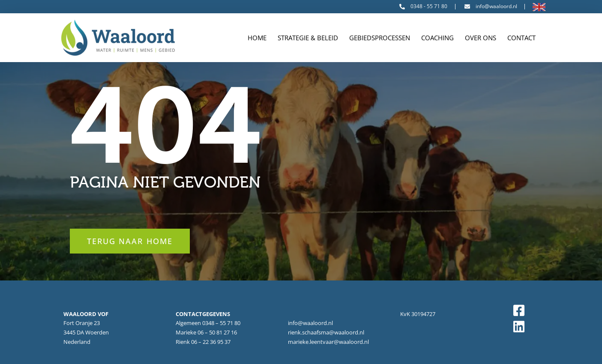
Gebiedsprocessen (380, 38)
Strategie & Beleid (308, 38)
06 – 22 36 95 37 (211, 342)
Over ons (481, 38)
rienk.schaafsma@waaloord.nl (326, 332)
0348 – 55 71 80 (221, 323)
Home (257, 38)
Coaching (437, 38)
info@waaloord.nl (310, 323)
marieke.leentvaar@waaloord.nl (328, 342)
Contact (521, 38)
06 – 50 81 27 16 (217, 332)
